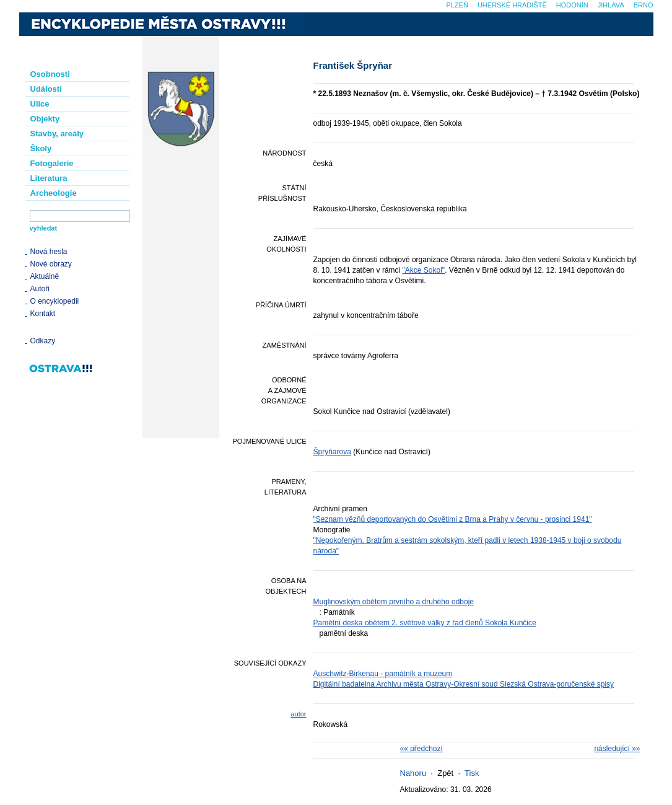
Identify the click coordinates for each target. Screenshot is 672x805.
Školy (41, 148)
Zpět (445, 773)
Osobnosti (50, 74)
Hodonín (572, 5)
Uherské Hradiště (512, 5)
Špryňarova (332, 452)
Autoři (40, 289)
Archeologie (54, 193)
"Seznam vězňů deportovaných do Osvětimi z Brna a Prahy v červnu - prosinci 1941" (453, 519)
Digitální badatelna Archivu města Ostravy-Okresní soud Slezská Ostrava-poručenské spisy (464, 684)
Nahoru (413, 773)
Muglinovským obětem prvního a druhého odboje (394, 602)
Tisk (472, 773)
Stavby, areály (57, 134)
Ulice (40, 104)
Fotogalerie (52, 163)
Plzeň (457, 5)
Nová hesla (49, 252)
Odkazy (43, 341)
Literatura (49, 178)
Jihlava (611, 5)
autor (298, 714)
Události (46, 89)
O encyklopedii (55, 301)
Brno (644, 5)
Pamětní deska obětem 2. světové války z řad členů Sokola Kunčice (425, 623)
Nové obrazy (51, 264)
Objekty (45, 119)
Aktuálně (45, 276)
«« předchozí (421, 749)
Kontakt (43, 314)
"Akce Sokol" (424, 270)
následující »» (617, 749)
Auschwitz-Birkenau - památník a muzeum (383, 674)
